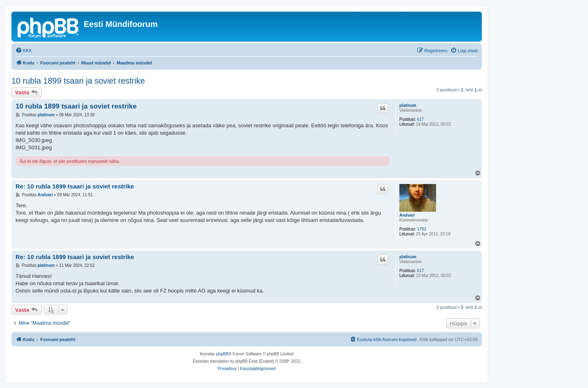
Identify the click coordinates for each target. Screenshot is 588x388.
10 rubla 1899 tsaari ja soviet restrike (78, 81)
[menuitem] (24, 51)
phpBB (222, 354)
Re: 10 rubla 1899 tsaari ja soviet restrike (75, 186)
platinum (408, 105)
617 (420, 119)
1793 (421, 229)
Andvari (407, 215)
